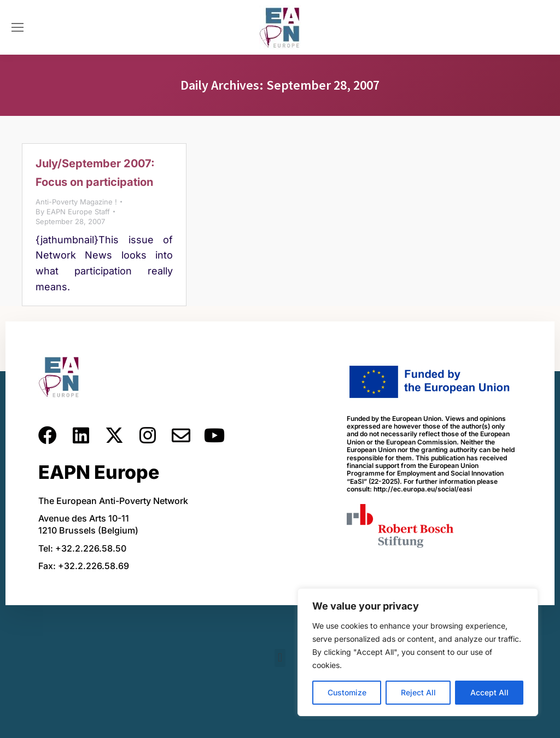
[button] (280, 658)
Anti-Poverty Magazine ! (76, 202)
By (73, 212)
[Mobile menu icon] (17, 27)
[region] (418, 652)
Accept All (489, 692)
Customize (347, 692)
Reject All (418, 692)
